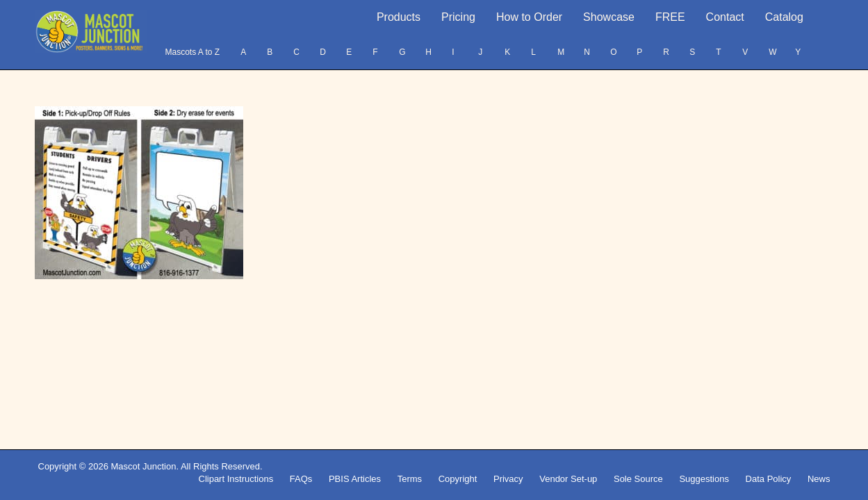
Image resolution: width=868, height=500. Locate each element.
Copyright (458, 479)
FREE (670, 17)
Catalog (784, 17)
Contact (725, 17)
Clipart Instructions (236, 479)
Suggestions (704, 479)
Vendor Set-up (568, 479)
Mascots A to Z (192, 52)
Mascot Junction (143, 466)
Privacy (508, 479)
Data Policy (769, 479)
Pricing (458, 17)
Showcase (609, 17)
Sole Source (638, 479)
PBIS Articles (355, 479)
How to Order (529, 17)
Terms (410, 479)
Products (399, 17)
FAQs (301, 479)
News (819, 479)
